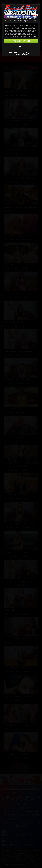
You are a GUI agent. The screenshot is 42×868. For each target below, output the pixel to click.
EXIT (21, 47)
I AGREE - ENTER (21, 41)
